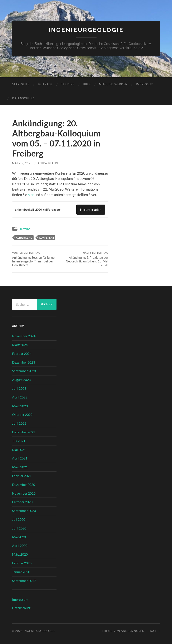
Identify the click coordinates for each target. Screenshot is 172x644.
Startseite (21, 84)
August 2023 (21, 380)
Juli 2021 (19, 441)
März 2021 (20, 467)
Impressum (145, 84)
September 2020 (24, 511)
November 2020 (24, 493)
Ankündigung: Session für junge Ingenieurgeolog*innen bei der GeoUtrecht (36, 259)
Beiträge (45, 84)
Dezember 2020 (24, 484)
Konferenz (46, 238)
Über (87, 84)
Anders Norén (133, 631)
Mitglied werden (113, 84)
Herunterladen (91, 209)
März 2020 (20, 554)
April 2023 (20, 397)
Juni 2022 (19, 423)
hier (31, 195)
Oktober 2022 (22, 414)
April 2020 (20, 545)
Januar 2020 (21, 572)
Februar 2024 (22, 353)
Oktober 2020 (22, 502)
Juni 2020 (19, 528)
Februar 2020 (22, 563)
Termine (68, 84)
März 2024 (20, 345)
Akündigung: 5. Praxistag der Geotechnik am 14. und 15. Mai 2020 (85, 259)
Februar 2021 (22, 476)
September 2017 (24, 581)
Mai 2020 (19, 537)
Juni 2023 (19, 388)
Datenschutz (23, 98)
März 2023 (20, 406)
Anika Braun (48, 163)
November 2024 (24, 336)
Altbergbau (24, 238)
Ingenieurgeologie (86, 30)
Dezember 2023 (24, 362)
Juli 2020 (19, 519)
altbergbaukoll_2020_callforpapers (38, 210)
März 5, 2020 (22, 163)
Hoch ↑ (154, 631)
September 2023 (24, 371)
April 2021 (20, 458)
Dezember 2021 (24, 432)
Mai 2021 (19, 450)
